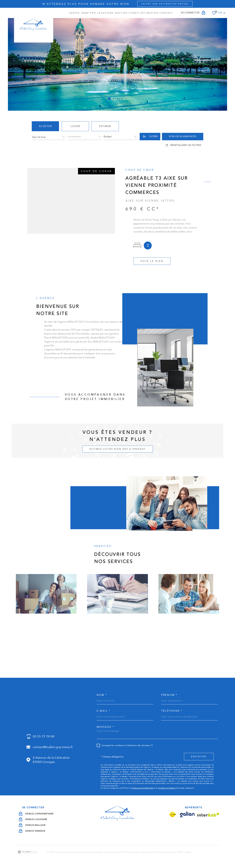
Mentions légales (140, 852)
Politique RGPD (175, 852)
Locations (105, 13)
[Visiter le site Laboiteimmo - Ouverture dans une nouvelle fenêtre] (27, 852)
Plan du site (125, 852)
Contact (166, 13)
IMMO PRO (88, 13)
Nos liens (162, 852)
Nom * (102, 695)
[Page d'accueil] (34, 25)
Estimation (149, 13)
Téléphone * (172, 711)
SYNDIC (134, 13)
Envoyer (199, 757)
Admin (153, 852)
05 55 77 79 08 (43, 736)
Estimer (105, 126)
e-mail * (104, 711)
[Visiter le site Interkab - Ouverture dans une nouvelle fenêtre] (208, 815)
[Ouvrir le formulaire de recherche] (150, 137)
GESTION (121, 13)
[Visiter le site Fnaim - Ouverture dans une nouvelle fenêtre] (173, 814)
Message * (105, 727)
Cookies (187, 852)
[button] (109, 99)
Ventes (75, 13)
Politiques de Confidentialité (143, 788)
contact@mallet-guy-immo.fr (53, 747)
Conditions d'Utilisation (167, 788)
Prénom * (169, 695)
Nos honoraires (110, 852)
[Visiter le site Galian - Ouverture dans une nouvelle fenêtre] (187, 814)
